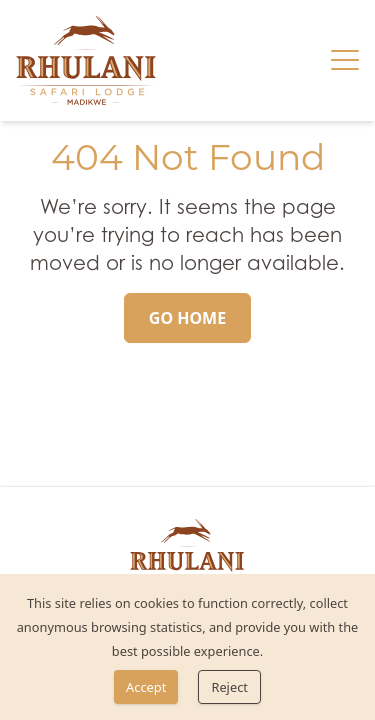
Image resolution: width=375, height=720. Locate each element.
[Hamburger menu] (345, 60)
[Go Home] (187, 318)
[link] (86, 60)
